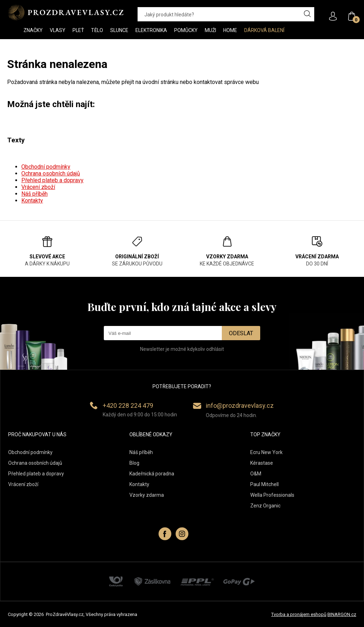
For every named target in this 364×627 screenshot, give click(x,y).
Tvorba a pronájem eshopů (299, 614)
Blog (134, 463)
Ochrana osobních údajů (51, 173)
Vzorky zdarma (147, 495)
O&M (256, 474)
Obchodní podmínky (46, 167)
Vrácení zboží (38, 187)
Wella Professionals (272, 495)
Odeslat (241, 333)
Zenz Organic (265, 506)
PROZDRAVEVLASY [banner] (66, 12)
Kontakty (32, 201)
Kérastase (262, 463)
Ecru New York (266, 452)
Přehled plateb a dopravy (52, 180)
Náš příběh (34, 194)
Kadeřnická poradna (152, 474)
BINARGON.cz (342, 614)
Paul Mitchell (264, 484)
